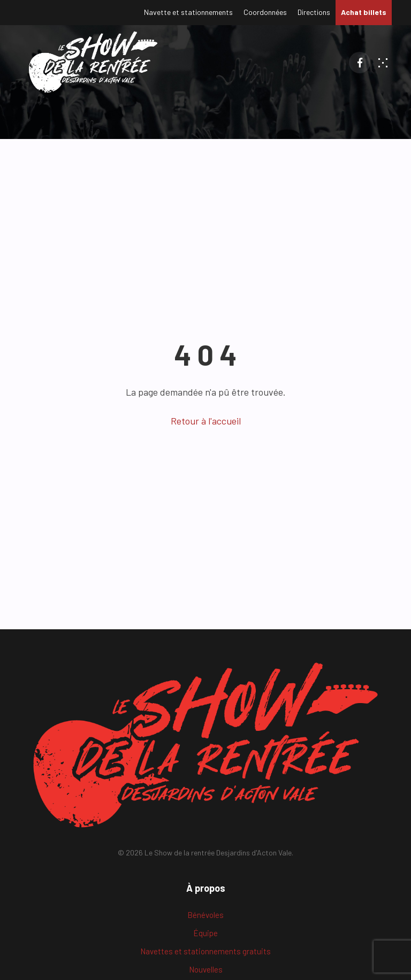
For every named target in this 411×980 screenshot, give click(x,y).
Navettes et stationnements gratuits (205, 951)
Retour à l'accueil (206, 421)
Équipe (205, 933)
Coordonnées (265, 12)
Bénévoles (205, 915)
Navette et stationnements (188, 12)
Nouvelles (206, 969)
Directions (314, 12)
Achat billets (364, 12)
